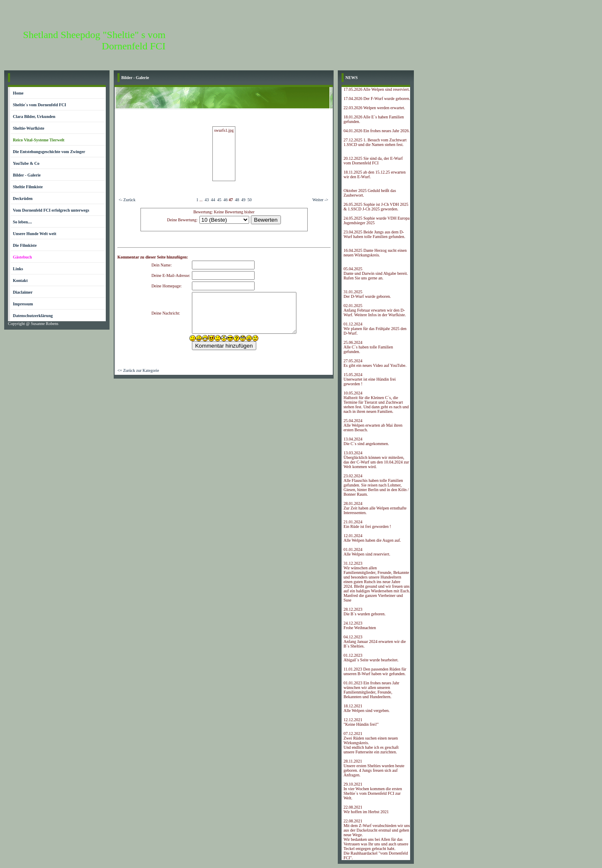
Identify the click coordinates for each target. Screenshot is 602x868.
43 (207, 200)
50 (250, 200)
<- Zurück (127, 200)
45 (219, 200)
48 (237, 200)
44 (213, 200)
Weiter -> (320, 200)
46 (225, 200)
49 (243, 200)
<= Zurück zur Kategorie (138, 370)
